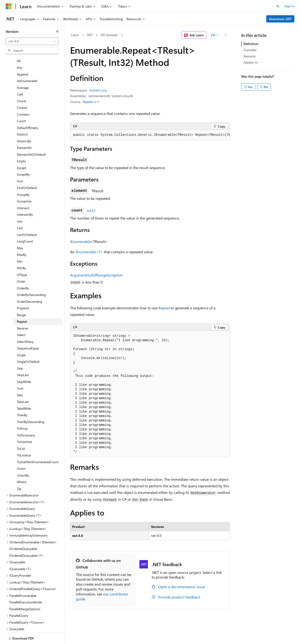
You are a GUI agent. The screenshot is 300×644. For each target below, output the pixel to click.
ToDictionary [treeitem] (26, 419)
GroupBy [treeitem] (23, 178)
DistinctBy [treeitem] (24, 125)
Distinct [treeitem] (22, 118)
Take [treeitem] (20, 379)
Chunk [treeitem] (22, 85)
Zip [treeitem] (19, 472)
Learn (75, 35)
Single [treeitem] (21, 339)
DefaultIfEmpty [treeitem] (28, 112)
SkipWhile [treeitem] (24, 366)
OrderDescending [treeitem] (30, 285)
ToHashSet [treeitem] (24, 426)
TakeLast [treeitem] (23, 385)
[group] (150, 135)
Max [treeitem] (20, 232)
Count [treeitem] (21, 105)
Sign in (289, 6)
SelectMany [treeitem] (25, 325)
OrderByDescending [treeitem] (31, 278)
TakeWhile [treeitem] (24, 392)
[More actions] (226, 35)
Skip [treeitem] (20, 352)
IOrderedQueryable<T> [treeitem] (26, 539)
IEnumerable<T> (89, 252)
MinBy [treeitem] (21, 252)
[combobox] (32, 41)
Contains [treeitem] (23, 98)
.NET (90, 35)
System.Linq (98, 90)
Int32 (91, 210)
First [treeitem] (20, 165)
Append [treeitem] (22, 58)
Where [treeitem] (22, 466)
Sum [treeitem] (20, 372)
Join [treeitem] (20, 205)
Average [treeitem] (23, 71)
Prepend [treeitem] (23, 292)
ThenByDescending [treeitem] (31, 406)
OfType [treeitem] (22, 259)
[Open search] (278, 6)
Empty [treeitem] (21, 145)
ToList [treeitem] (21, 432)
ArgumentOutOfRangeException (96, 275)
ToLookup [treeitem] (24, 439)
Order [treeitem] (21, 265)
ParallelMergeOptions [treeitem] (25, 593)
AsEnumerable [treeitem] (27, 65)
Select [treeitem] (21, 319)
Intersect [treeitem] (23, 192)
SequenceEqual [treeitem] (28, 332)
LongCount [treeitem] (25, 225)
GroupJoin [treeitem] (24, 185)
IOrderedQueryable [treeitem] (23, 532)
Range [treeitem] (21, 299)
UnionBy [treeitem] (23, 459)
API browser (109, 35)
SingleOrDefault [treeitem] (28, 345)
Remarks (250, 56)
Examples (250, 50)
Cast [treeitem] (20, 78)
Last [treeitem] (20, 212)
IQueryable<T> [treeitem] (20, 553)
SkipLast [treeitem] (23, 359)
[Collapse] (57, 31)
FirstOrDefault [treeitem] (27, 172)
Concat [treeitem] (22, 91)
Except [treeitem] (22, 152)
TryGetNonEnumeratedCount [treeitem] (38, 446)
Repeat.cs (90, 102)
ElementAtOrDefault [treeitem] (31, 138)
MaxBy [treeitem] (22, 238)
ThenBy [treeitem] (22, 399)
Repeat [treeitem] (22, 305)
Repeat (164, 308)
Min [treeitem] (20, 245)
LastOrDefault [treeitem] (27, 218)
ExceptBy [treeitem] (23, 158)
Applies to (251, 62)
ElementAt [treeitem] (24, 131)
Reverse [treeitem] (22, 312)
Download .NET (280, 19)
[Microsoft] (9, 6)
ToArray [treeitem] (22, 412)
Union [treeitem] (21, 452)
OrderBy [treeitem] (23, 272)
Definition (251, 44)
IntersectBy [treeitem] (25, 198)
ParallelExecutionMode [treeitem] (26, 586)
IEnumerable (80, 241)
